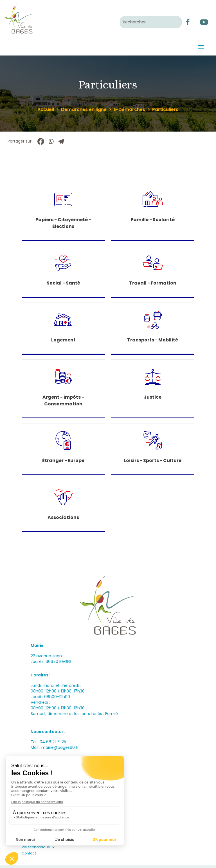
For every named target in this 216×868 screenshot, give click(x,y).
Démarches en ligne (84, 109)
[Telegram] (61, 141)
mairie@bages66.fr (60, 747)
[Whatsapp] (51, 141)
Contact (29, 853)
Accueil (46, 109)
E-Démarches (129, 109)
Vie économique (36, 847)
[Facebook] (41, 141)
